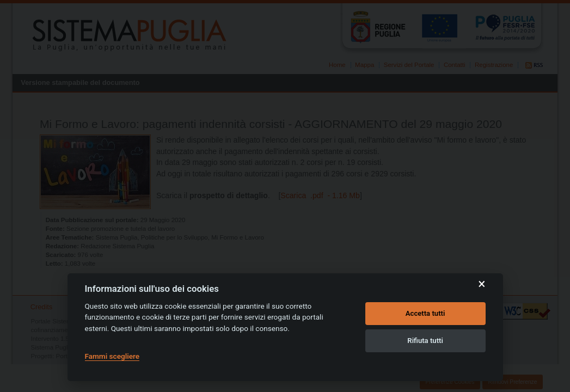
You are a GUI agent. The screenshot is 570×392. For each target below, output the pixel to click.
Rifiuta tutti (425, 341)
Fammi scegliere (112, 356)
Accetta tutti (425, 313)
